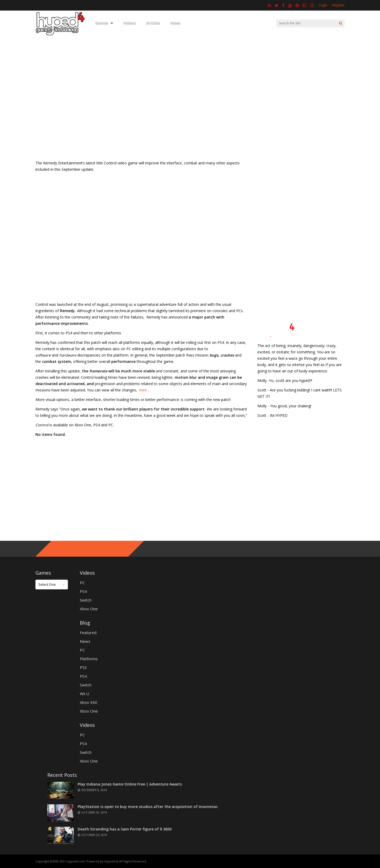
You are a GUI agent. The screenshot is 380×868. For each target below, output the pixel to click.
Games (104, 23)
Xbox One (89, 609)
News (175, 23)
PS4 (83, 591)
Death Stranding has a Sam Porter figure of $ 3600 (125, 829)
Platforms (89, 659)
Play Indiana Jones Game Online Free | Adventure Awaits (130, 784)
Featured (88, 632)
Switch (86, 600)
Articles (153, 23)
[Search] (340, 23)
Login (323, 5)
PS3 (83, 667)
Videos (129, 23)
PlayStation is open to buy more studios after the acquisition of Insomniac (148, 807)
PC (82, 583)
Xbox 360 (89, 702)
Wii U (84, 694)
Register (339, 5)
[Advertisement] (190, 112)
